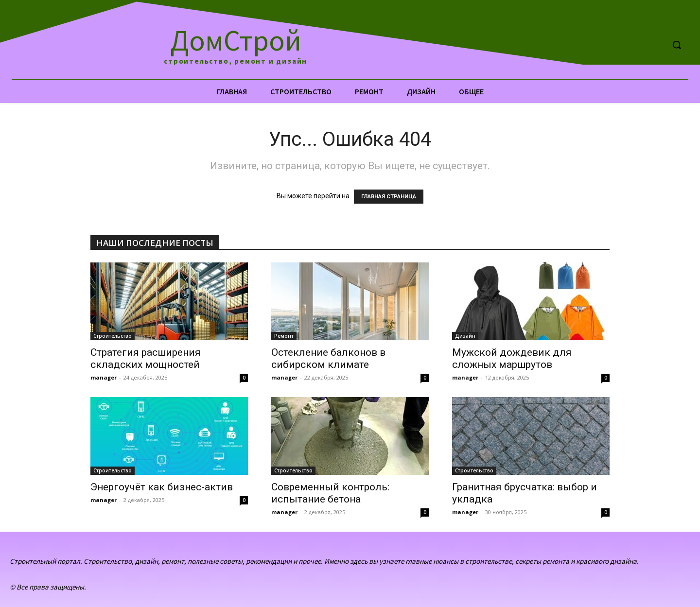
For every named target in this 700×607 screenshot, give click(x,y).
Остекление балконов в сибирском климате (328, 358)
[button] (677, 45)
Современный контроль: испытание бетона (330, 493)
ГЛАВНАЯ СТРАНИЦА (389, 197)
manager (104, 377)
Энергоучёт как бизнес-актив (162, 487)
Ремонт (284, 336)
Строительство (113, 336)
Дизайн (465, 336)
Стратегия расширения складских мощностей (146, 358)
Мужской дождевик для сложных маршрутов (512, 358)
